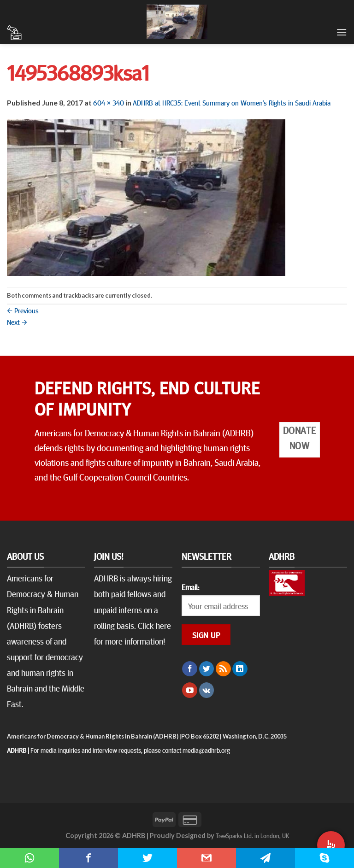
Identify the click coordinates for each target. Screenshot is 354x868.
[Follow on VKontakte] (207, 690)
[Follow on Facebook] (190, 669)
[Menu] (342, 32)
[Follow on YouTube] (190, 690)
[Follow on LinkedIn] (240, 669)
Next (17, 322)
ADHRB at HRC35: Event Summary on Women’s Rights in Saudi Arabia (232, 102)
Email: (190, 587)
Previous (23, 310)
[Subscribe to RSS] (223, 669)
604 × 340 (109, 102)
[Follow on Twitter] (207, 669)
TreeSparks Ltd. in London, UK (252, 835)
